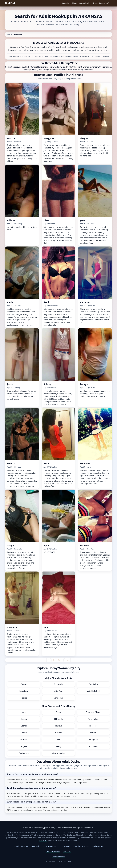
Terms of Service (58, 857)
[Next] (60, 660)
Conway (24, 684)
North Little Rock (93, 691)
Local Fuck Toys (98, 846)
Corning (24, 719)
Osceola (59, 740)
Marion (93, 733)
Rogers (24, 698)
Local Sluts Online (50, 846)
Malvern (59, 733)
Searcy (58, 746)
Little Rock (58, 691)
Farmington (93, 719)
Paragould (93, 740)
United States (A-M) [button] (81, 3)
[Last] (67, 660)
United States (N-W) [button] (101, 3)
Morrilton (24, 740)
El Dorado (58, 719)
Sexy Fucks (36, 846)
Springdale (58, 698)
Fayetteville (59, 684)
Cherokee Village (93, 712)
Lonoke (24, 733)
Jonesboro (24, 691)
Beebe (58, 712)
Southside (93, 746)
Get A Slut (67, 852)
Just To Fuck (65, 846)
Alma (24, 712)
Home (9, 34)
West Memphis (58, 753)
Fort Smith (93, 684)
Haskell (58, 726)
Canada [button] (66, 3)
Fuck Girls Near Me (21, 846)
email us (43, 840)
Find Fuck (10, 3)
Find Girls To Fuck (53, 852)
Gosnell (24, 726)
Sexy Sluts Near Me (81, 846)
